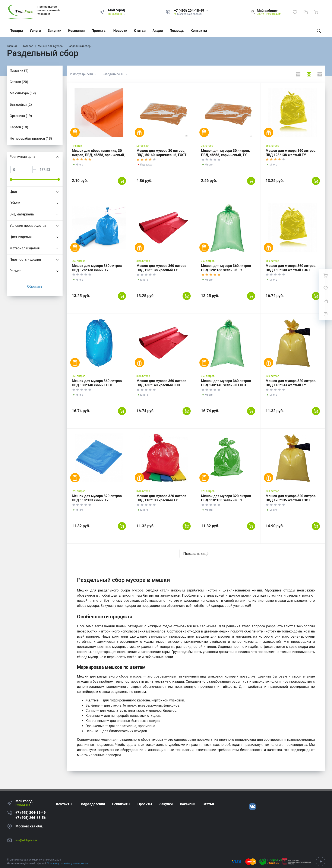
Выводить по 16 (113, 74)
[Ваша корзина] (316, 12)
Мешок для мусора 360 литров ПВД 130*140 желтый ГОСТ (291, 268)
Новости (120, 31)
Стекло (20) (19, 82)
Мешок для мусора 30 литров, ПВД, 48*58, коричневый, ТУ (226, 153)
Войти (260, 14)
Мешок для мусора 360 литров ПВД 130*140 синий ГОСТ (97, 383)
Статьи (140, 31)
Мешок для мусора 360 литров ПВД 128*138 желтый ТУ (291, 153)
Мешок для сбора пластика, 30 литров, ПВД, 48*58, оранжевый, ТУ (98, 155)
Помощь (177, 31)
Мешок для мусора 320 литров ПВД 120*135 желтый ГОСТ (291, 498)
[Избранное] (295, 12)
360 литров (272, 146)
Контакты (199, 31)
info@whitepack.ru (26, 840)
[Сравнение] (306, 12)
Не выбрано (117, 14)
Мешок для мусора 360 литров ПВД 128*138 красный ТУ (161, 268)
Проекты (99, 31)
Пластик (77, 146)
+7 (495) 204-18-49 (31, 813)
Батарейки (143, 146)
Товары (17, 31)
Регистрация (273, 14)
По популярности (81, 74)
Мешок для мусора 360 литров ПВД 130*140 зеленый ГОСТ (226, 383)
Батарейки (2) (21, 105)
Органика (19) (21, 116)
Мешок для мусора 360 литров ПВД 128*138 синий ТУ (97, 268)
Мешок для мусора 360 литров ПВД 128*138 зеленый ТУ (226, 268)
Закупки (54, 31)
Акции (158, 31)
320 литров (272, 376)
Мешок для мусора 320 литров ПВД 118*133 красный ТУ (161, 498)
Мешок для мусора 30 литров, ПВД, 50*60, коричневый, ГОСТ (161, 153)
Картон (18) (19, 127)
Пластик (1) (19, 71)
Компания (76, 31)
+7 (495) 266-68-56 (31, 818)
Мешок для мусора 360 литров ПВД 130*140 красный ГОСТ (161, 383)
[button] (191, 11)
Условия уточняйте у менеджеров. (68, 864)
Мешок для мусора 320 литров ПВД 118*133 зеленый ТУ (226, 498)
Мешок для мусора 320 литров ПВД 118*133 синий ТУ (97, 498)
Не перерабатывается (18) (31, 138)
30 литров (207, 146)
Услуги (35, 31)
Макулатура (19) (23, 93)
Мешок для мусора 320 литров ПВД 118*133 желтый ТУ (291, 383)
